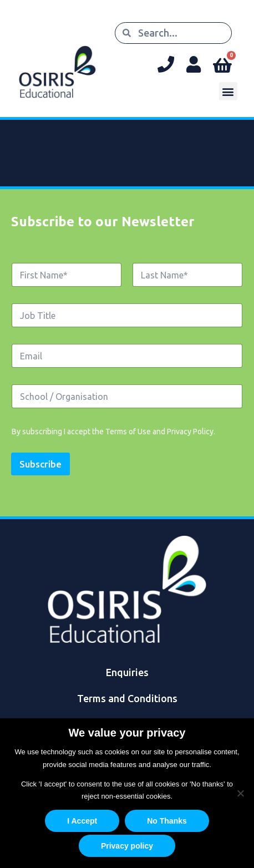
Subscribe (40, 464)
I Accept (82, 821)
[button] (228, 91)
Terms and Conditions (127, 698)
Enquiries (127, 672)
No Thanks (167, 821)
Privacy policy (127, 846)
